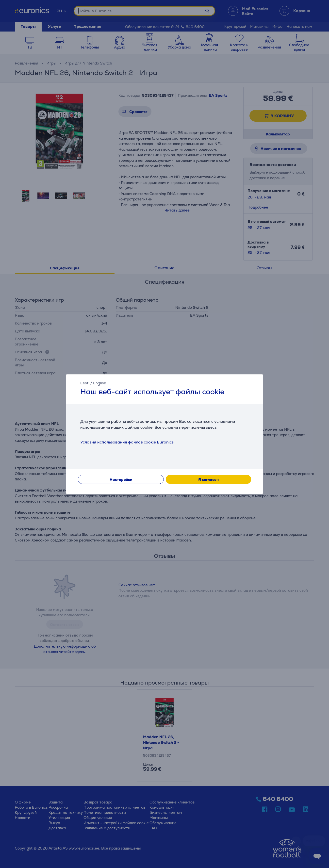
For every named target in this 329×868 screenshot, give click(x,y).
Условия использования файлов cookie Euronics (127, 442)
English (100, 383)
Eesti (85, 383)
